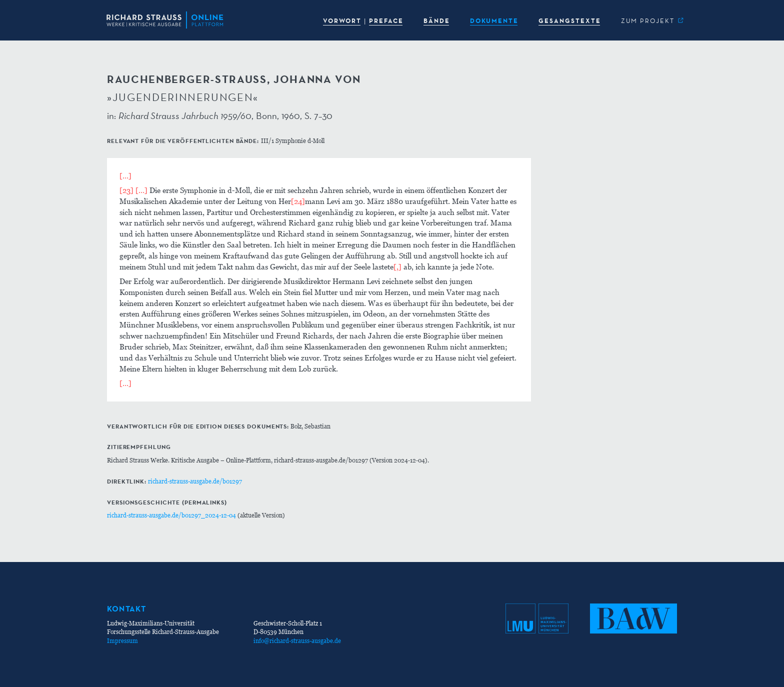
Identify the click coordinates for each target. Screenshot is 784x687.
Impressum (122, 641)
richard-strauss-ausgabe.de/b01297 (195, 481)
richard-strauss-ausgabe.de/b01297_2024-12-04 (171, 515)
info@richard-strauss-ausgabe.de (297, 641)
